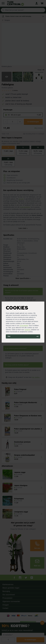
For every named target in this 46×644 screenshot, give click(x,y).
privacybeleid (24, 326)
